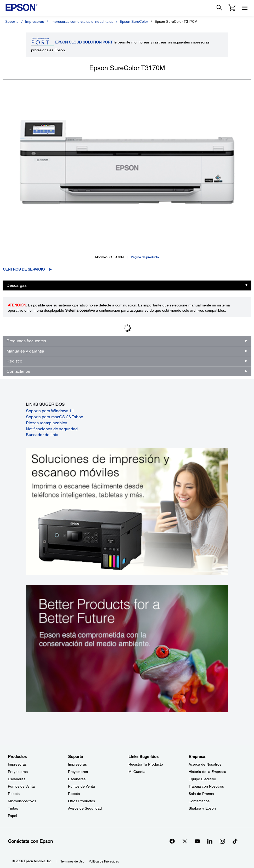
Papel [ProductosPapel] (12, 816)
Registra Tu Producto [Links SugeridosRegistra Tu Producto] (146, 764)
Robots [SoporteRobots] (74, 794)
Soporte (12, 21)
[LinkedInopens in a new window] (210, 841)
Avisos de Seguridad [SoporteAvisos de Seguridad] (85, 808)
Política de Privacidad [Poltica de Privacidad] (104, 861)
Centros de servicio (24, 269)
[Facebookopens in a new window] (172, 841)
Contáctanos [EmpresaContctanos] (199, 801)
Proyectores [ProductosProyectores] (18, 772)
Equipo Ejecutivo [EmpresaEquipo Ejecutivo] (202, 779)
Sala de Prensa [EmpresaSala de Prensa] (201, 794)
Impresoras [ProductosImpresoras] (17, 764)
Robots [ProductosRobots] (14, 794)
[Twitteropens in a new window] (185, 841)
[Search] (219, 8)
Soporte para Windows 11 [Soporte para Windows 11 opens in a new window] (50, 411)
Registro (14, 361)
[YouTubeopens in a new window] (197, 841)
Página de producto (145, 257)
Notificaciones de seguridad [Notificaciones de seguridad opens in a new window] (52, 429)
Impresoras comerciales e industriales (82, 21)
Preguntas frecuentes (26, 341)
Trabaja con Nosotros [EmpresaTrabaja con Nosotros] (206, 786)
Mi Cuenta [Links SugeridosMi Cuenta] (137, 772)
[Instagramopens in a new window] (222, 841)
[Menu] (245, 8)
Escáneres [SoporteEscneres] (77, 779)
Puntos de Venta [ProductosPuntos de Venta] (21, 786)
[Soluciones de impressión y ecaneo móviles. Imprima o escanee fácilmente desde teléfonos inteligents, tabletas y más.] (127, 511)
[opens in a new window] (235, 841)
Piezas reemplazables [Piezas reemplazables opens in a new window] (47, 423)
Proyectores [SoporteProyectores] (78, 772)
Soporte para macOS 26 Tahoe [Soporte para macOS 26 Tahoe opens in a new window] (55, 417)
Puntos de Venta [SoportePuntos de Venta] (81, 786)
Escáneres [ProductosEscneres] (17, 779)
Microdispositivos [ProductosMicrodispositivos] (22, 801)
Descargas (17, 285)
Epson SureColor (134, 21)
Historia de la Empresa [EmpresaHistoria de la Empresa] (207, 772)
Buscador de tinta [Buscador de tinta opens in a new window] (42, 435)
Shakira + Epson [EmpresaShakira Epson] (202, 808)
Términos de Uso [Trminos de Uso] (72, 861)
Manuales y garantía (25, 351)
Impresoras (35, 21)
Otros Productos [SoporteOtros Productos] (81, 801)
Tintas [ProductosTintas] (13, 808)
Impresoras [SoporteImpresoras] (77, 764)
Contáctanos (18, 371)
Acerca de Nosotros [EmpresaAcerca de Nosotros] (205, 764)
